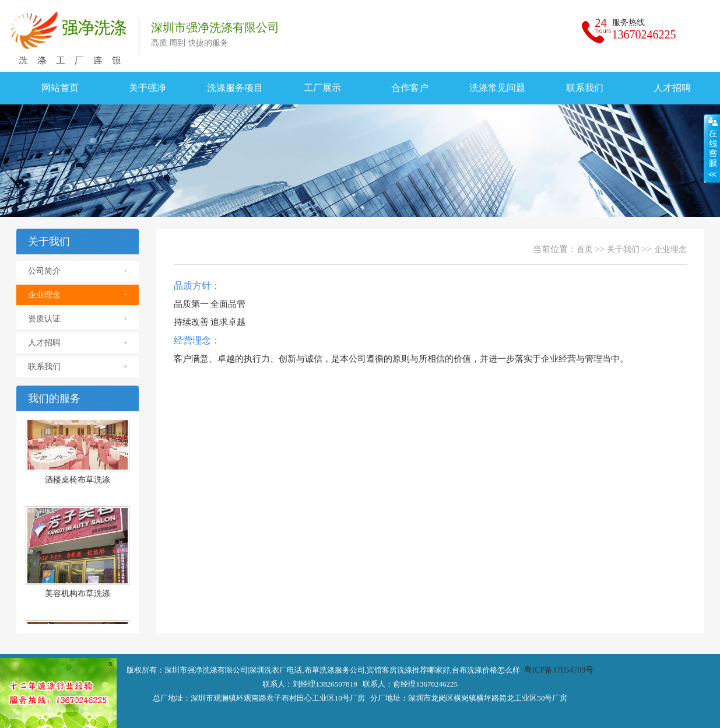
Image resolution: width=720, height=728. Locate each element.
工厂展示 (322, 88)
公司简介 (44, 271)
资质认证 (44, 319)
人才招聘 (44, 343)
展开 (712, 148)
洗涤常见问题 (497, 88)
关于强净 (147, 88)
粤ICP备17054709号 (559, 670)
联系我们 (585, 88)
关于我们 (623, 249)
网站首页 (60, 88)
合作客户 (410, 88)
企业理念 (44, 295)
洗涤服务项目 (235, 88)
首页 (585, 249)
